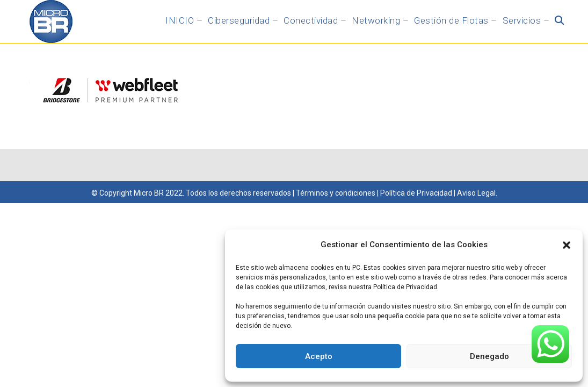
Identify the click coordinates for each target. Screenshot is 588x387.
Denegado (489, 356)
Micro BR (149, 193)
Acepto (319, 356)
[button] (567, 245)
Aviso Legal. (477, 193)
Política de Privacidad (415, 193)
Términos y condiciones (336, 193)
